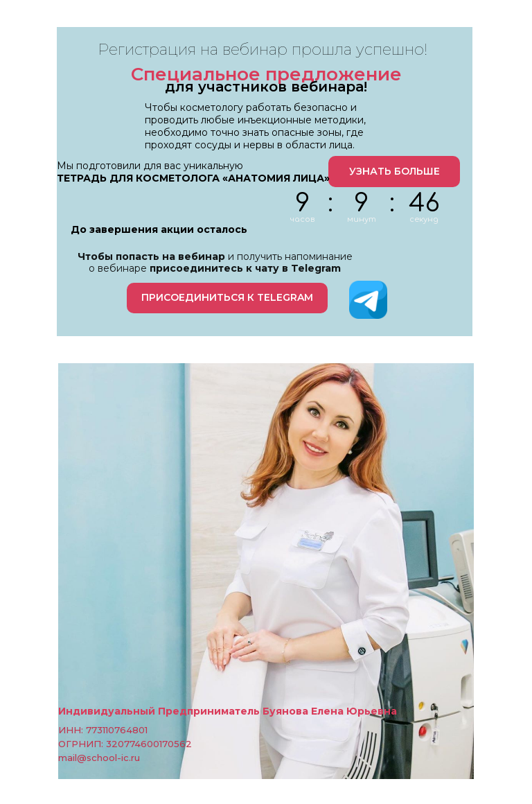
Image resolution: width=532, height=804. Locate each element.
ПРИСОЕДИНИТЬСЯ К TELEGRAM (227, 297)
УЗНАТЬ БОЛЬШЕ (394, 171)
